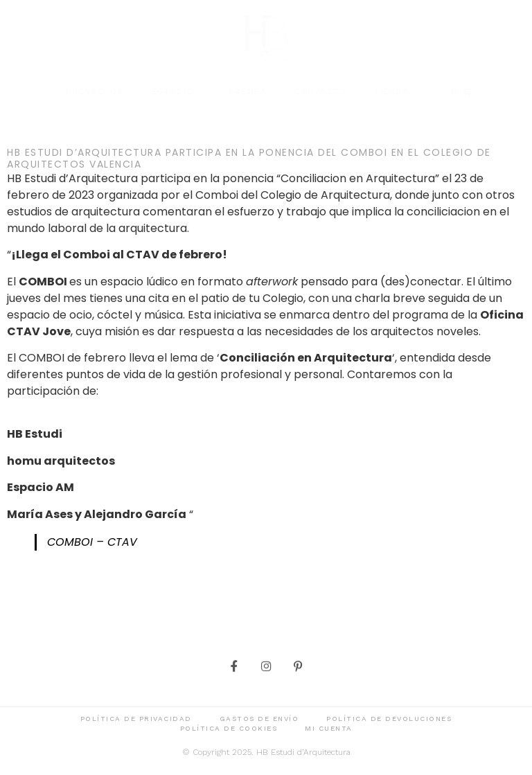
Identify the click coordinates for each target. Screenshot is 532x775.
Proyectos (95, 92)
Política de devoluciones (389, 720)
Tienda (392, 92)
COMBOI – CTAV (92, 542)
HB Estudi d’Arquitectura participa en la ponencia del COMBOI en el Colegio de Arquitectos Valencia (249, 158)
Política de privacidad (136, 720)
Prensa (248, 92)
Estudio (177, 92)
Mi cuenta (329, 730)
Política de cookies (229, 730)
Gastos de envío (259, 720)
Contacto (320, 92)
